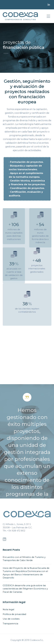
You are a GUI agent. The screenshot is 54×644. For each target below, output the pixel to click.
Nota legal (8, 609)
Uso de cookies (11, 619)
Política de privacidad (14, 614)
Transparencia (10, 624)
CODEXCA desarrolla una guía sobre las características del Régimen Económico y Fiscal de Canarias (25, 589)
